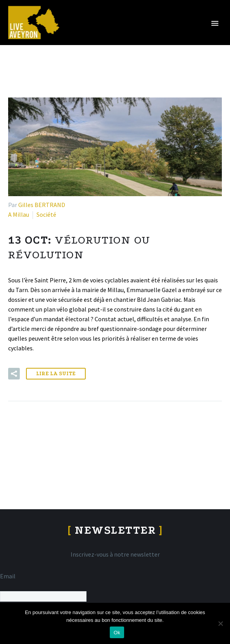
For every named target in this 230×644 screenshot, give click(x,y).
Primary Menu (215, 23)
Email (8, 576)
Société (46, 214)
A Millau (19, 214)
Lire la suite (56, 373)
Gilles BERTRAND (42, 205)
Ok (117, 633)
